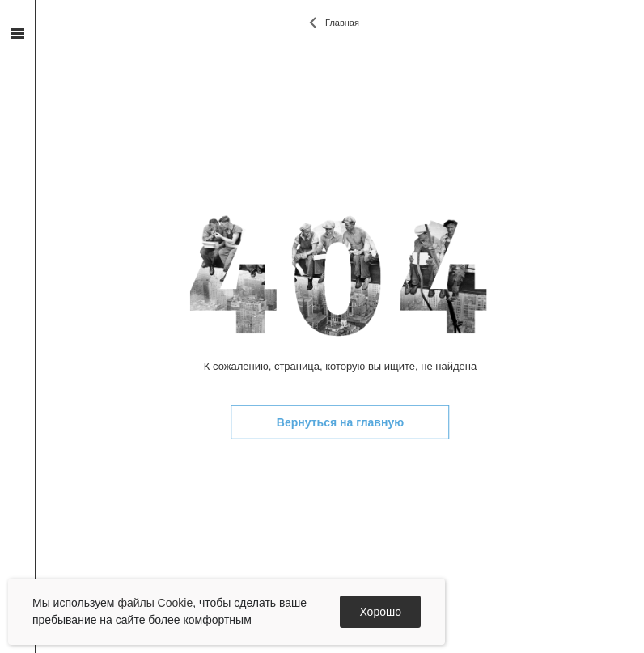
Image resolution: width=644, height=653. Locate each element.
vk (17, 213)
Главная (342, 23)
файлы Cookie (155, 603)
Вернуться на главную (340, 422)
